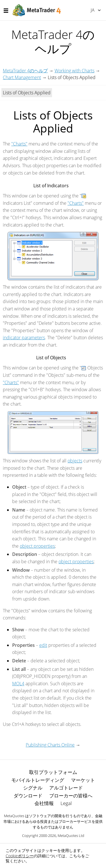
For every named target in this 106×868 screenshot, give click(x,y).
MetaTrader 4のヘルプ (25, 71)
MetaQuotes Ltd (71, 836)
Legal (66, 803)
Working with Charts (74, 71)
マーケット (83, 780)
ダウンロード (28, 796)
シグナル (33, 788)
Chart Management (22, 77)
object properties (37, 546)
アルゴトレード (66, 788)
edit (43, 645)
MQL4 (18, 684)
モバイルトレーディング (38, 780)
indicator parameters (24, 338)
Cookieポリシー (20, 856)
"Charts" (19, 144)
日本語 (93, 10)
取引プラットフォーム (53, 772)
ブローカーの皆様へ (71, 796)
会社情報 (44, 803)
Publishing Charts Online (50, 745)
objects (75, 461)
